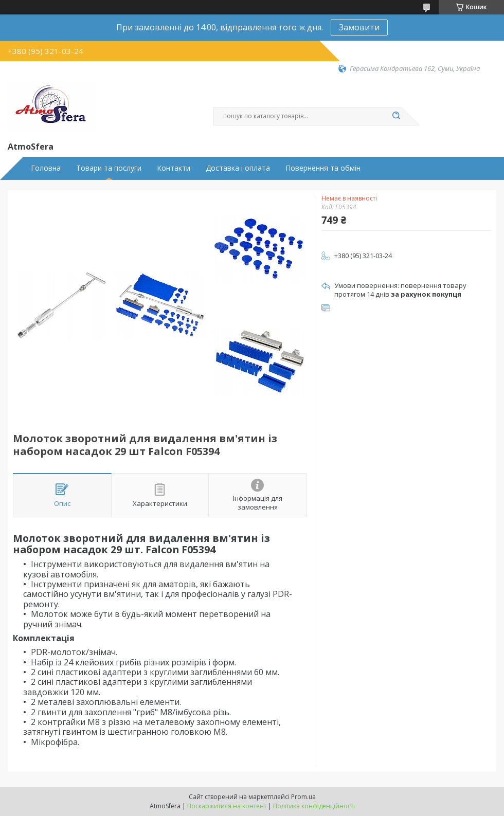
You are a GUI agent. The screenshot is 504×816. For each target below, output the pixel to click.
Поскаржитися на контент (227, 806)
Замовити (359, 27)
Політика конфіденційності (314, 806)
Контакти (174, 168)
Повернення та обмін (323, 168)
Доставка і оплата (238, 168)
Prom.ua (303, 797)
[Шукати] (396, 116)
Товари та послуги (109, 168)
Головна (46, 168)
